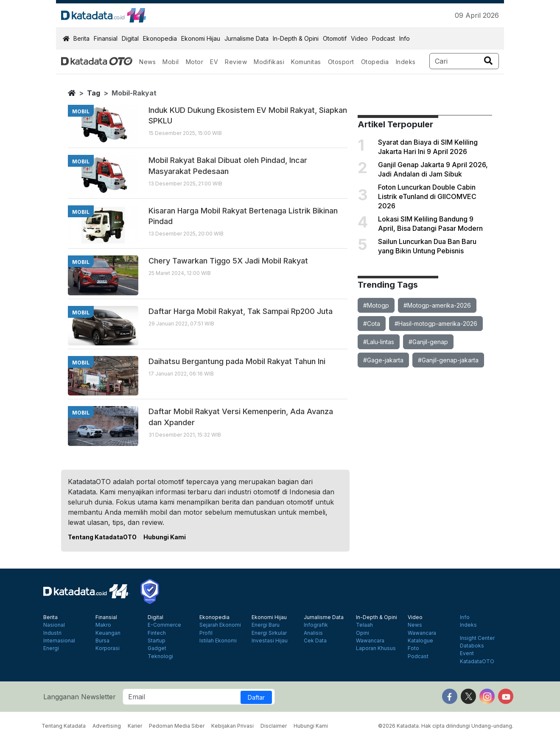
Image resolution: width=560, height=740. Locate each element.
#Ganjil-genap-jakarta (448, 360)
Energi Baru (266, 625)
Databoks (472, 646)
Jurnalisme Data (246, 38)
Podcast (384, 38)
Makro (103, 625)
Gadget (157, 648)
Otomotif (335, 38)
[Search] (464, 61)
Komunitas (306, 62)
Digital (130, 38)
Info (405, 38)
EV (214, 62)
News (147, 62)
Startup (157, 641)
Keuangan (108, 633)
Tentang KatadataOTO (102, 537)
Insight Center (477, 638)
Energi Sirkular (269, 633)
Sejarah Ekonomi (220, 625)
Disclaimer (274, 726)
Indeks (406, 62)
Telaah (364, 625)
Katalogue (420, 641)
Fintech (157, 633)
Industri (52, 633)
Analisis (313, 633)
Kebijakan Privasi (232, 726)
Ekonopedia (160, 38)
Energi (51, 648)
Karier (135, 726)
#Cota (372, 324)
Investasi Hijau (270, 641)
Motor (195, 62)
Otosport (341, 62)
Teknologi (160, 656)
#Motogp (376, 305)
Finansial (106, 38)
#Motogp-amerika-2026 (437, 305)
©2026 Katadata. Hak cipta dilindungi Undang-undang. (446, 726)
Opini (363, 633)
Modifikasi (269, 62)
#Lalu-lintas (379, 342)
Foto (413, 648)
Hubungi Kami (165, 537)
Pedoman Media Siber (177, 726)
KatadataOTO (477, 662)
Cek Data (315, 641)
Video (359, 38)
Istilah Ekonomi (218, 641)
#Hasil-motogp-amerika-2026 (436, 324)
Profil (206, 633)
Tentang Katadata (64, 726)
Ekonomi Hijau (201, 38)
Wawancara (370, 641)
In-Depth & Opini (296, 38)
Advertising (107, 726)
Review (236, 62)
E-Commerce (164, 625)
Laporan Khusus (376, 648)
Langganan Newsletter (80, 697)
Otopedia (375, 62)
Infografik (316, 625)
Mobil (171, 62)
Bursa (102, 641)
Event (467, 653)
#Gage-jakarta (383, 360)
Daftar (256, 697)
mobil (81, 111)
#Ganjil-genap (428, 342)
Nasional (54, 625)
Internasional (59, 641)
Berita (81, 38)
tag (94, 93)
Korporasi (108, 648)
